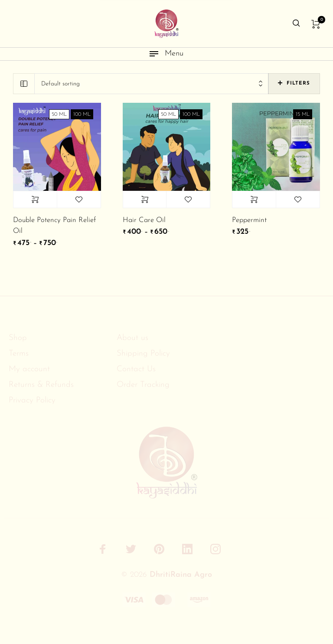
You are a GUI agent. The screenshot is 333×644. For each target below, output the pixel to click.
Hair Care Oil (144, 220)
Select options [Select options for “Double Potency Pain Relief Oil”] (35, 199)
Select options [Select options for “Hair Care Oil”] (145, 199)
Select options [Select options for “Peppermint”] (254, 199)
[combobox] (152, 84)
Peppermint (249, 220)
